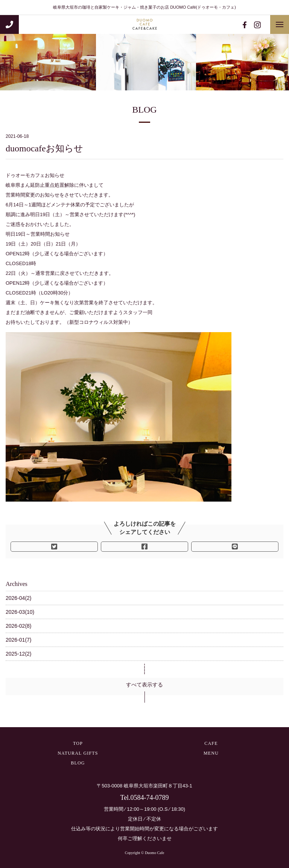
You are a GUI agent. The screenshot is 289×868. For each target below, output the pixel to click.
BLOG (78, 763)
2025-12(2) (19, 654)
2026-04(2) (19, 598)
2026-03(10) (20, 612)
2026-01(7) (19, 640)
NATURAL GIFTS (78, 753)
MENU (211, 753)
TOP (78, 743)
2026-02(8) (19, 626)
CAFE (211, 743)
